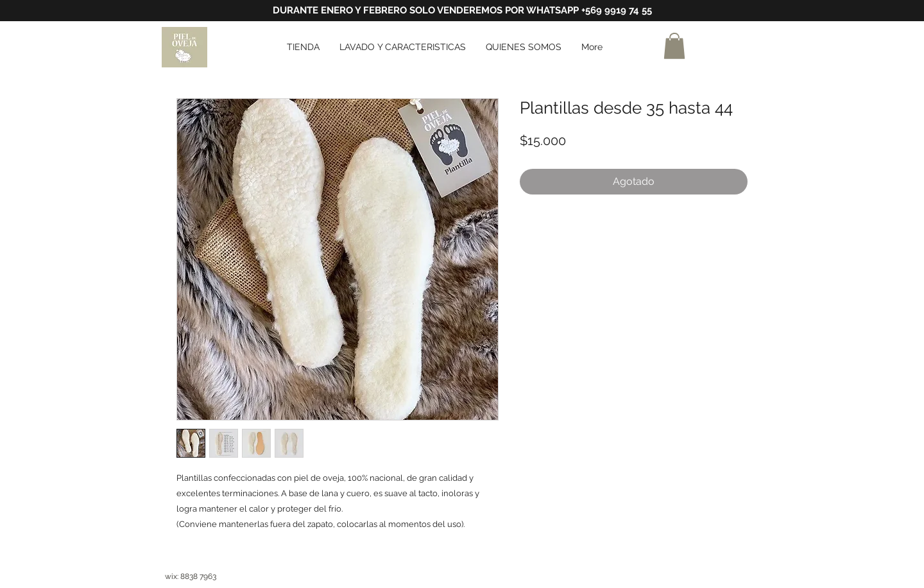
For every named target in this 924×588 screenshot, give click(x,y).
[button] (674, 46)
